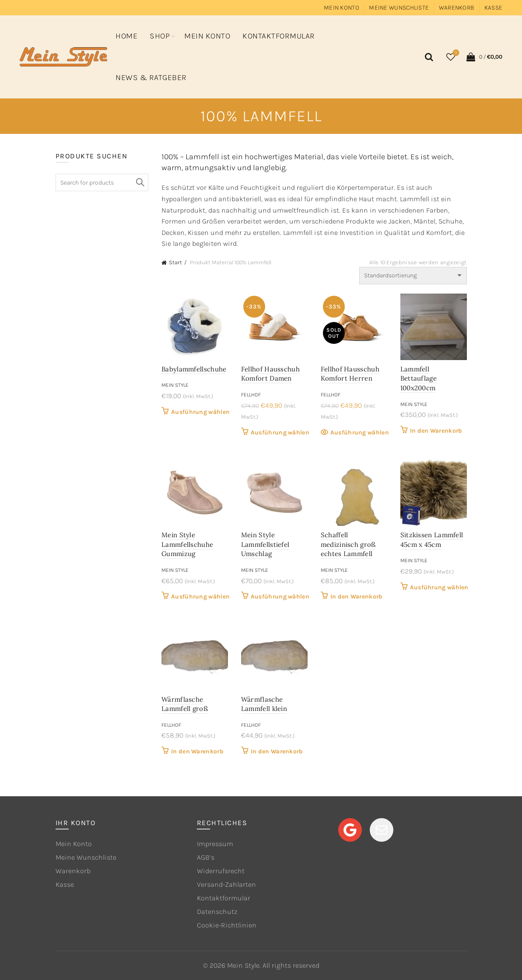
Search (140, 182)
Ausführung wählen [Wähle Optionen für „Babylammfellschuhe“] (200, 412)
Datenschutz (217, 912)
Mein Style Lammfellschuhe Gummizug (187, 544)
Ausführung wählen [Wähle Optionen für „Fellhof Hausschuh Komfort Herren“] (360, 432)
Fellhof (251, 395)
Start (175, 262)
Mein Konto (342, 8)
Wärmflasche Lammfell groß (185, 704)
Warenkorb (457, 8)
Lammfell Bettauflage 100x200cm (419, 378)
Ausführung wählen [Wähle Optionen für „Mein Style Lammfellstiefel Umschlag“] (280, 597)
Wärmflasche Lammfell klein (264, 704)
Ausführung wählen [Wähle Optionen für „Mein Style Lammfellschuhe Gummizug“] (200, 597)
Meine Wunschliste (399, 8)
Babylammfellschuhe (194, 369)
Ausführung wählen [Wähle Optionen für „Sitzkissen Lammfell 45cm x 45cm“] (439, 587)
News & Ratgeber (151, 77)
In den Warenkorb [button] (436, 431)
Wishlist (455, 53)
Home (126, 36)
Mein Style (175, 385)
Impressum (215, 844)
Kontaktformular (279, 36)
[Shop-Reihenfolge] (413, 276)
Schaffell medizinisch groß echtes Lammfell (348, 544)
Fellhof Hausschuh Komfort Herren (350, 374)
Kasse (494, 8)
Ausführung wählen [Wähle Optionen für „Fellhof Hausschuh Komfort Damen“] (280, 432)
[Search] (427, 57)
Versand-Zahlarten (226, 884)
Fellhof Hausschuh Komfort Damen (270, 374)
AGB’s (206, 857)
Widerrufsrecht (221, 871)
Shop (160, 36)
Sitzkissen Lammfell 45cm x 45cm (432, 540)
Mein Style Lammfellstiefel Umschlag (265, 544)
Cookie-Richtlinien (227, 925)
